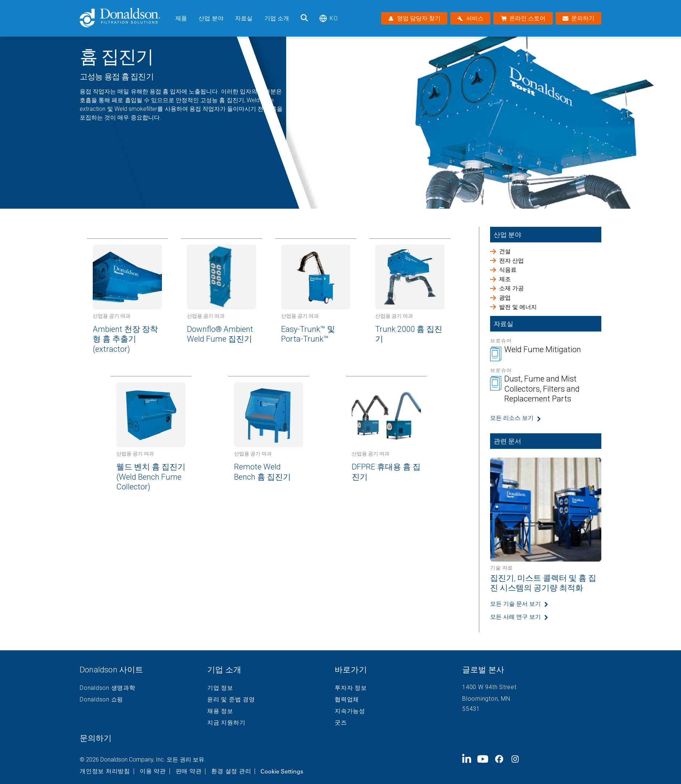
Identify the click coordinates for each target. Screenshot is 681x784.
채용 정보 (220, 711)
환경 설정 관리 (231, 771)
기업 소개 (277, 18)
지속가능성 (350, 711)
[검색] (304, 18)
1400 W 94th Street (489, 687)
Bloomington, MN (486, 699)
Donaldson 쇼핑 (101, 700)
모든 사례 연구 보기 (515, 617)
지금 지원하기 (226, 723)
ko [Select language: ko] (328, 18)
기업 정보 (220, 688)
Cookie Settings (282, 771)
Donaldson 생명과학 (108, 688)
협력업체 (347, 700)
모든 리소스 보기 (512, 418)
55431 (471, 709)
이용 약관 (153, 771)
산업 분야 (211, 18)
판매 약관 (189, 771)
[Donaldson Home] (125, 18)
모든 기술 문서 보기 (515, 604)
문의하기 (96, 738)
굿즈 (341, 723)
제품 (181, 18)
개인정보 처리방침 (105, 771)
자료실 (244, 18)
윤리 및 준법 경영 (231, 700)
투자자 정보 (351, 688)
